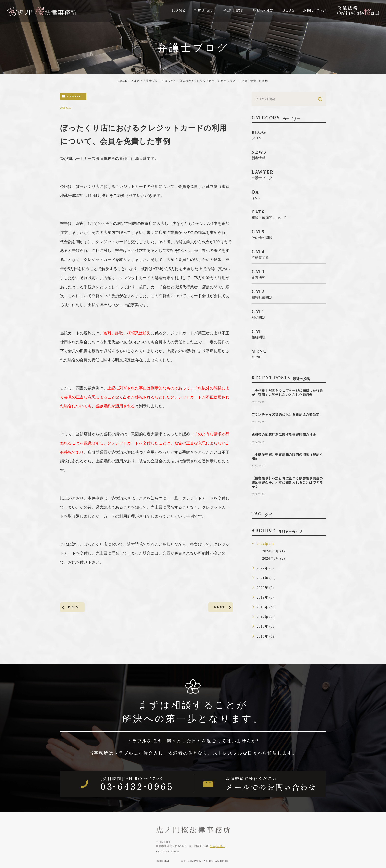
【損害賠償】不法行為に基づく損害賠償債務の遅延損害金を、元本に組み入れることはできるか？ (287, 482)
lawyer (74, 96)
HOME (122, 81)
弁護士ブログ (152, 81)
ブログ (135, 81)
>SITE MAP (163, 861)
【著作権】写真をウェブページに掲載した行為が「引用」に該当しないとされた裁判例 (287, 393)
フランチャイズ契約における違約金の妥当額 (286, 415)
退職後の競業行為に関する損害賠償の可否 (284, 434)
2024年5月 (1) (274, 551)
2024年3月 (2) (274, 558)
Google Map (217, 846)
